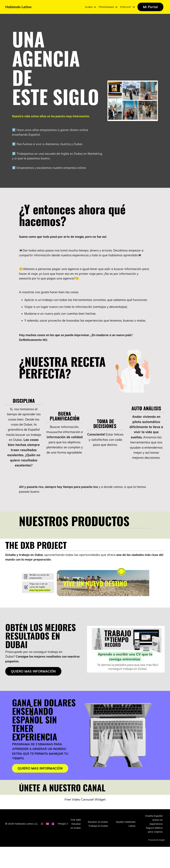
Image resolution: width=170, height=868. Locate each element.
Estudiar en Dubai (98, 843)
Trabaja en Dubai (98, 847)
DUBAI (90, 7)
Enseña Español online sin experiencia (154, 841)
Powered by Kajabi (157, 861)
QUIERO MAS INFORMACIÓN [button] (33, 692)
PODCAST (127, 7)
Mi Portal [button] (150, 7)
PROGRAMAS (108, 7)
